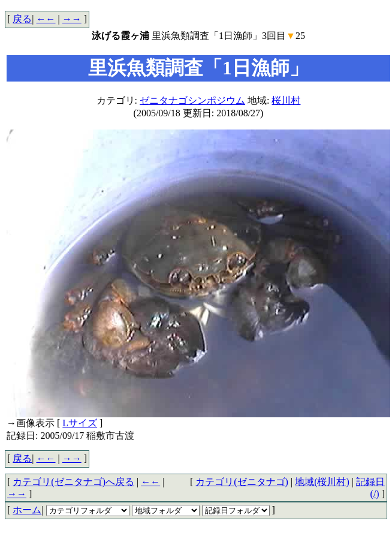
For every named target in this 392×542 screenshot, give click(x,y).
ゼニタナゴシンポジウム (192, 100)
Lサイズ (80, 423)
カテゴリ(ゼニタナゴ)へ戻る (73, 482)
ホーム (27, 510)
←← (46, 19)
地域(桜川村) (322, 482)
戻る (22, 19)
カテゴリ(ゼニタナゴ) (242, 482)
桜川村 (286, 100)
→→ (72, 19)
